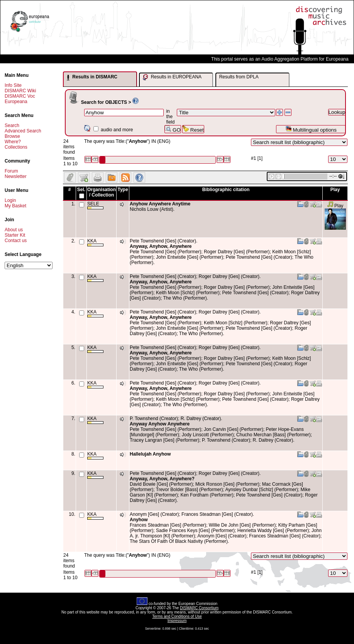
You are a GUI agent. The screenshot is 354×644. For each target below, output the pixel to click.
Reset (193, 129)
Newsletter (16, 176)
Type (123, 190)
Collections (16, 147)
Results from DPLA (239, 77)
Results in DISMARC (92, 77)
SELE (95, 205)
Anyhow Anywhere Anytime (160, 204)
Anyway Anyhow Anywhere (160, 424)
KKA (95, 242)
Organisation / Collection (102, 192)
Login (10, 200)
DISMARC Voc (20, 96)
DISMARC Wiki (20, 91)
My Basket (15, 206)
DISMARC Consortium (199, 608)
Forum (11, 171)
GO (173, 129)
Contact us (16, 241)
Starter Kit (15, 235)
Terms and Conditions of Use (177, 616)
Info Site (13, 85)
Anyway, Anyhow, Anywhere (161, 246)
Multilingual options (311, 129)
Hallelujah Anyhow (150, 454)
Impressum (177, 621)
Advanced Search (23, 131)
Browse (12, 136)
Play (335, 206)
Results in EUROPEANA (172, 77)
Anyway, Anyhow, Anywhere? (162, 479)
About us (14, 230)
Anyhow (139, 520)
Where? (13, 142)
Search (12, 125)
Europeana (16, 102)
